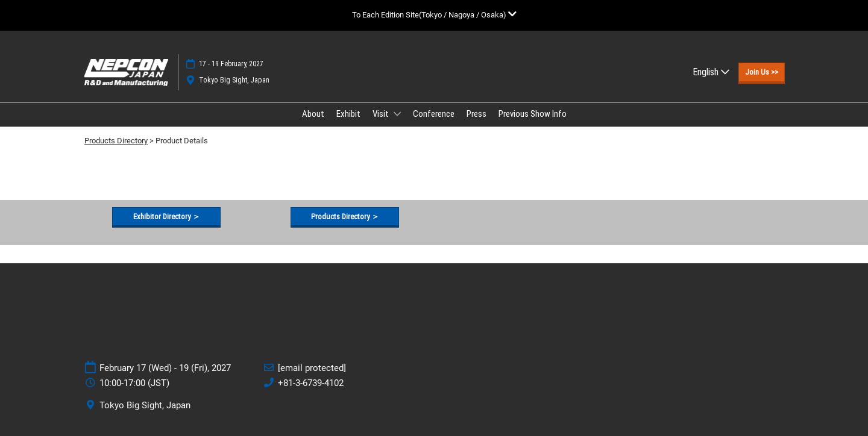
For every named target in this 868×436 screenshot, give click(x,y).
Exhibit (348, 114)
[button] (762, 72)
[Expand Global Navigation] (434, 15)
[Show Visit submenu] (397, 114)
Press (476, 114)
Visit (382, 114)
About (313, 114)
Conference (434, 114)
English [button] (711, 72)
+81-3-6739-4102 (311, 383)
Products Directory (116, 141)
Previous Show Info (533, 114)
